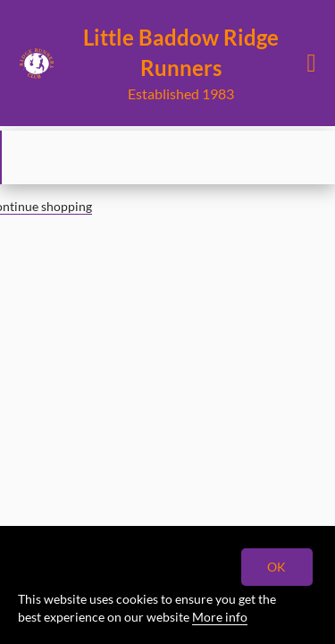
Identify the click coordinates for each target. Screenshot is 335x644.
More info (220, 617)
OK (277, 567)
